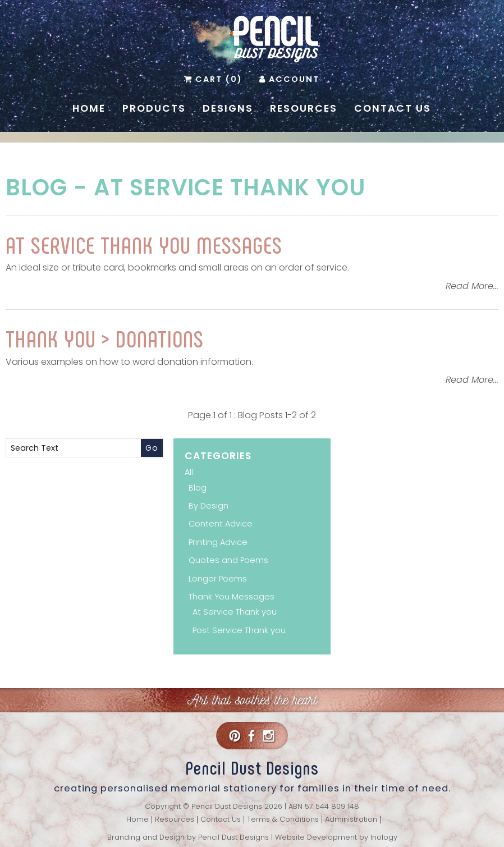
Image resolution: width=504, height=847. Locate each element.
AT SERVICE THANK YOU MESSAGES (144, 244)
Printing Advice (218, 542)
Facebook (251, 736)
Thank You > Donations (105, 338)
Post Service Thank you (239, 630)
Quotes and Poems (228, 560)
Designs (228, 108)
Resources (304, 108)
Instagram (268, 736)
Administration (351, 820)
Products (154, 108)
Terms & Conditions (283, 820)
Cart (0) (219, 79)
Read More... (472, 286)
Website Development (316, 837)
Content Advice (221, 524)
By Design (209, 506)
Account (294, 79)
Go (152, 448)
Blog (36, 187)
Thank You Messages (232, 597)
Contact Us (393, 108)
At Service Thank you (230, 187)
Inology (384, 837)
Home (89, 108)
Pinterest (235, 736)
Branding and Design (146, 837)
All (189, 472)
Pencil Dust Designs (233, 837)
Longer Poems (218, 579)
